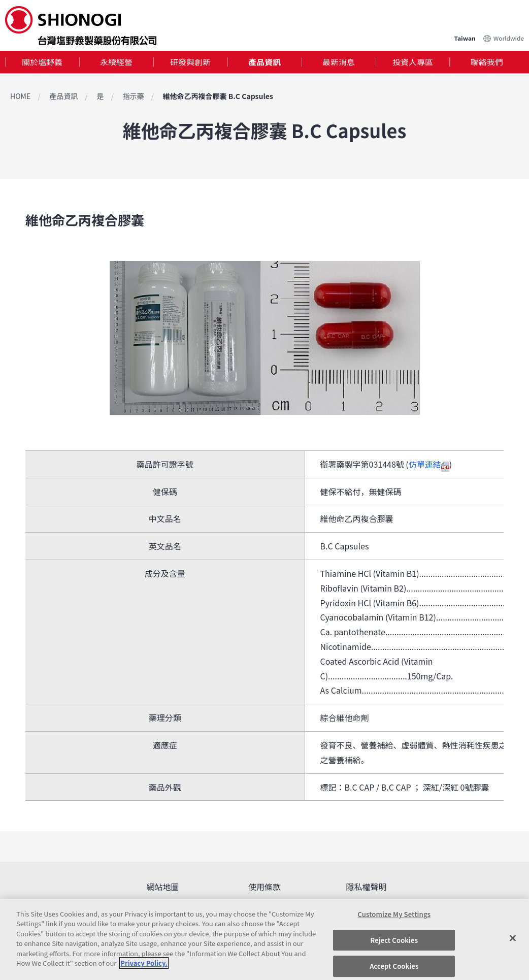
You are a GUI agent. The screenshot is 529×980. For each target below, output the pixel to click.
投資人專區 (413, 63)
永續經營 (116, 63)
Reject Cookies (394, 940)
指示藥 (133, 96)
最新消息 (339, 63)
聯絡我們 (487, 63)
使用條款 (264, 887)
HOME (20, 96)
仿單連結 (429, 464)
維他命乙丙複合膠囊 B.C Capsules (218, 96)
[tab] (42, 63)
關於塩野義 (42, 63)
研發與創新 (190, 63)
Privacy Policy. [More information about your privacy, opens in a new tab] (144, 963)
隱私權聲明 (366, 887)
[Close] (513, 938)
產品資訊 (264, 63)
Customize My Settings (394, 914)
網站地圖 (163, 887)
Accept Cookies (394, 966)
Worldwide (509, 37)
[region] (264, 939)
